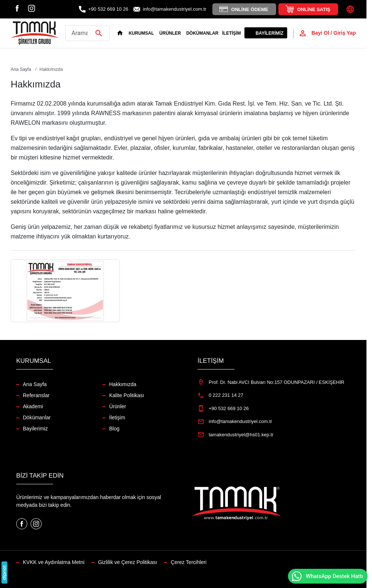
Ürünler (118, 406)
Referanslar (36, 395)
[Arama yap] (87, 33)
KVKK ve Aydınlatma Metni (54, 562)
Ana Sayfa (35, 384)
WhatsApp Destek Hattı (327, 576)
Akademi (33, 406)
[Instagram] (32, 8)
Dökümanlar (202, 33)
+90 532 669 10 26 (108, 9)
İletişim (232, 33)
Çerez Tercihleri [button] (189, 562)
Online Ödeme (250, 9)
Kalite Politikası (127, 395)
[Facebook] (17, 8)
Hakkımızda (123, 384)
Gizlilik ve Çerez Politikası (128, 562)
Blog (114, 429)
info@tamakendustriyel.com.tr (174, 9)
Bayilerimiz (270, 33)
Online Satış (314, 9)
